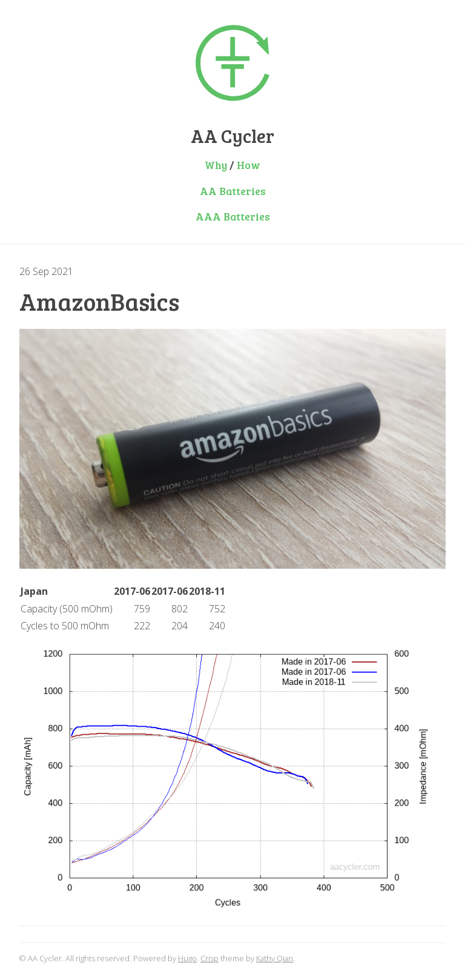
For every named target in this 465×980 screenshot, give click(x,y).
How (249, 165)
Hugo (187, 958)
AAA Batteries (233, 216)
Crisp (209, 958)
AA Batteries (233, 191)
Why (216, 165)
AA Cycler (232, 136)
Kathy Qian (275, 958)
